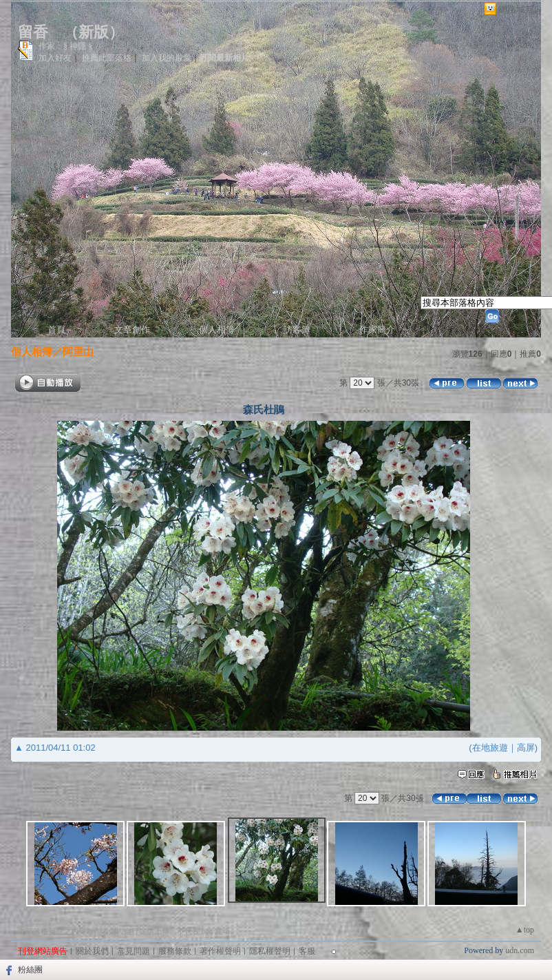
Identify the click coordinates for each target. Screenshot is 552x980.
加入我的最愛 (167, 58)
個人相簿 (217, 330)
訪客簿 (297, 330)
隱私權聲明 (270, 951)
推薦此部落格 (107, 58)
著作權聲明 (220, 951)
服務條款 (175, 951)
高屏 (526, 748)
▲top (525, 930)
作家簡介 (377, 330)
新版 (94, 32)
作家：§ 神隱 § (65, 46)
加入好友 (55, 58)
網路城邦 (516, 9)
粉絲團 (30, 970)
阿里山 (78, 352)
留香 (33, 32)
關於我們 (92, 951)
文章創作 (132, 330)
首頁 (56, 330)
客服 (307, 951)
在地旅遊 (490, 748)
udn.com (520, 950)
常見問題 (134, 951)
